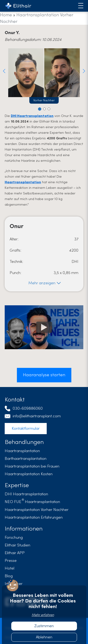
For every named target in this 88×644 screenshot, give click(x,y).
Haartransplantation (23, 182)
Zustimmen (44, 626)
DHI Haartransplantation (26, 494)
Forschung (14, 537)
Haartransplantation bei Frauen (32, 466)
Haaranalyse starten (44, 375)
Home (6, 15)
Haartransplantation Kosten (29, 474)
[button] (4, 71)
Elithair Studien (17, 545)
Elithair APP (15, 553)
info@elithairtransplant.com (37, 416)
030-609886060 (28, 408)
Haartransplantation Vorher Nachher (37, 510)
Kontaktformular (26, 428)
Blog (9, 576)
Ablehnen (44, 637)
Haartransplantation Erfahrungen (34, 517)
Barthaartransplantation (26, 459)
